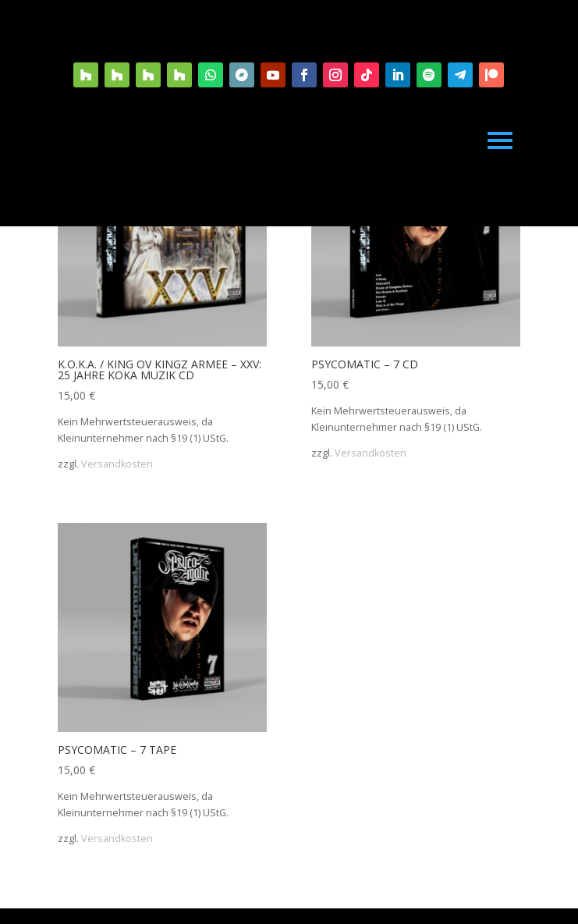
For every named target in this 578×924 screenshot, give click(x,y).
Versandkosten (117, 464)
